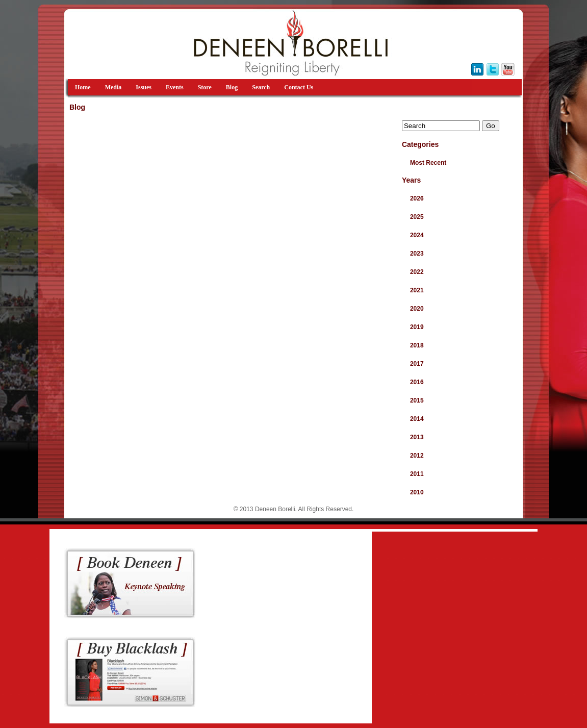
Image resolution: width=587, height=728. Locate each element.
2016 (417, 382)
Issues (144, 87)
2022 (417, 272)
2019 (417, 327)
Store (205, 87)
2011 (417, 474)
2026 (417, 198)
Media (113, 87)
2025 (417, 217)
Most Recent (428, 163)
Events (175, 87)
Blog (232, 87)
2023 (417, 254)
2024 (417, 235)
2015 (417, 400)
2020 (417, 309)
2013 (417, 437)
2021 (417, 290)
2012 (417, 456)
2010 (417, 492)
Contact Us (299, 87)
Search (261, 87)
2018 (417, 345)
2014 (417, 419)
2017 (417, 364)
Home (83, 87)
